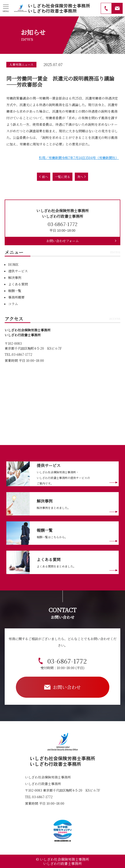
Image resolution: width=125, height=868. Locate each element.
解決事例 (15, 278)
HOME (13, 264)
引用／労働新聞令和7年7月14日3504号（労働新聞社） (79, 158)
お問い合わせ (67, 687)
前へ (45, 177)
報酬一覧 (15, 291)
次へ (80, 177)
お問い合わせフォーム (62, 241)
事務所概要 (16, 297)
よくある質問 (18, 284)
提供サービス (18, 271)
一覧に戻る (62, 177)
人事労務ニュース (21, 65)
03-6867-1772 (64, 663)
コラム (13, 304)
